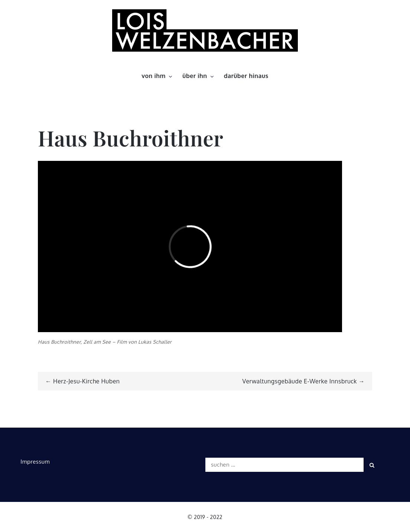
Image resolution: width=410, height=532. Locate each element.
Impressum (35, 462)
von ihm (157, 76)
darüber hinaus (246, 76)
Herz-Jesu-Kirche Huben (87, 381)
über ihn (199, 76)
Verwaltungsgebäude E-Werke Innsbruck (300, 381)
